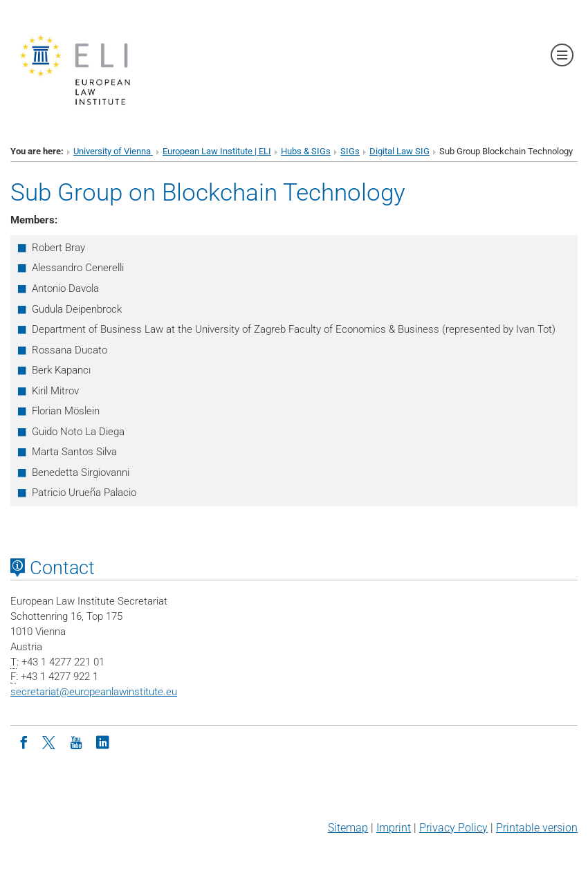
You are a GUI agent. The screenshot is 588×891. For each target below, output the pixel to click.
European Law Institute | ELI (217, 151)
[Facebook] (24, 742)
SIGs (350, 151)
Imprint (394, 828)
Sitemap (348, 828)
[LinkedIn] (102, 742)
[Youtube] (76, 742)
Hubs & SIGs (306, 151)
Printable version (537, 828)
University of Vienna (113, 151)
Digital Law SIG (399, 151)
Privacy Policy (453, 828)
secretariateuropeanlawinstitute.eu (94, 692)
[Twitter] (50, 742)
